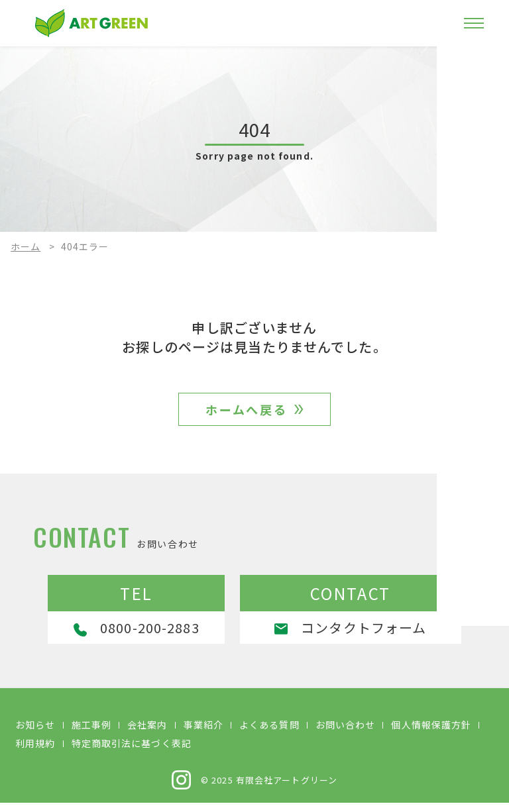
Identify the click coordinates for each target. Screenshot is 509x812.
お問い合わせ (346, 734)
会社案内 (147, 734)
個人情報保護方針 (431, 734)
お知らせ (35, 734)
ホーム (26, 246)
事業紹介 (203, 734)
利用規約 (35, 752)
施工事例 (91, 734)
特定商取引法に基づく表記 (132, 752)
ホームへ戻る (247, 413)
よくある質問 (269, 734)
